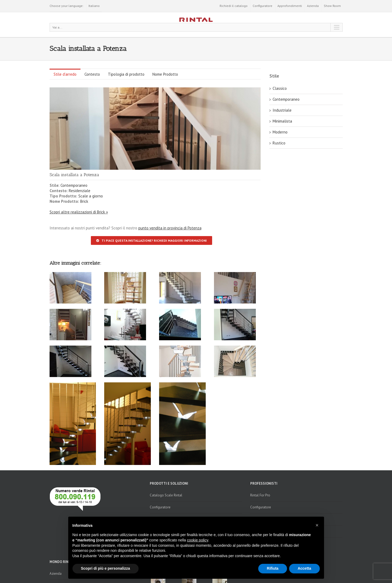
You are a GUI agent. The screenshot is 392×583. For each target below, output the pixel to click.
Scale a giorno (91, 196)
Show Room (332, 6)
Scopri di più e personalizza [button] (106, 568)
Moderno (280, 132)
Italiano (94, 6)
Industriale (282, 110)
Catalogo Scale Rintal (166, 495)
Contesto (92, 74)
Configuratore (262, 6)
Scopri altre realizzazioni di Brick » (79, 212)
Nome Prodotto (165, 74)
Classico (280, 88)
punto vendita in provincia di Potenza (170, 228)
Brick (84, 201)
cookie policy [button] (198, 540)
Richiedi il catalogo (234, 6)
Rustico (279, 143)
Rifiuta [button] (273, 568)
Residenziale (80, 191)
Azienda (313, 6)
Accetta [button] (304, 568)
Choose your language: (66, 6)
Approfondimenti (290, 6)
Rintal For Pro (260, 495)
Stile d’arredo (65, 74)
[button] (317, 525)
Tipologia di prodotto (126, 74)
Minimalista (282, 121)
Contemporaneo (74, 185)
